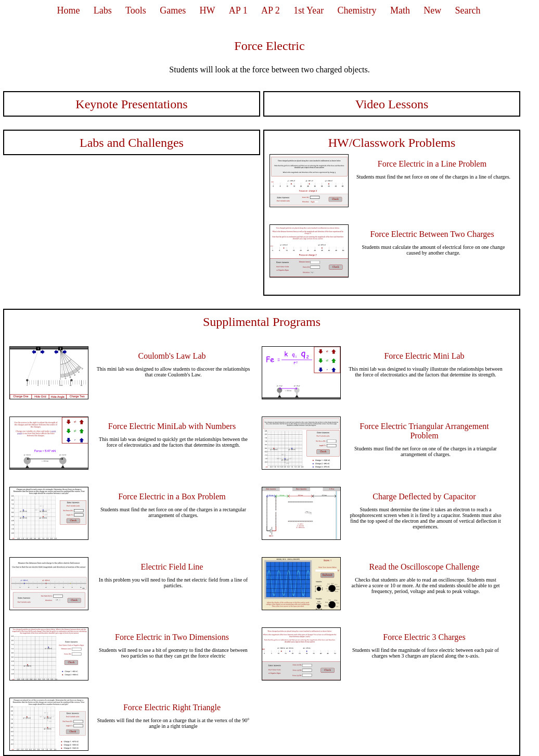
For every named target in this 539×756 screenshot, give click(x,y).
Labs (103, 10)
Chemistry (357, 10)
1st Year (309, 10)
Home (68, 10)
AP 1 (238, 10)
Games (173, 10)
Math (400, 10)
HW (208, 10)
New (432, 10)
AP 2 (271, 10)
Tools (136, 10)
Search (468, 10)
